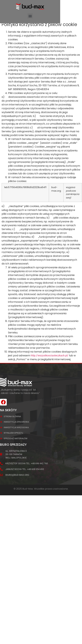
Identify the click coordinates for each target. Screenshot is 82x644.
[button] (30, 16)
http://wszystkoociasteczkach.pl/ (50, 361)
